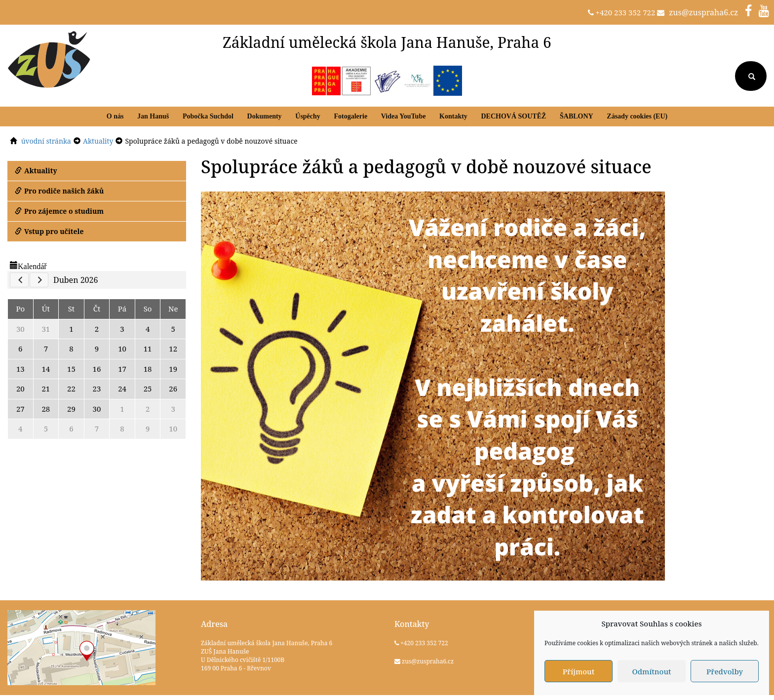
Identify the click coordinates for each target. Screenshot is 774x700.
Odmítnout (651, 671)
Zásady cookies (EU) (637, 116)
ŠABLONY (577, 116)
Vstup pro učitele (49, 231)
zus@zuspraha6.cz (703, 12)
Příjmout (579, 671)
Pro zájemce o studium (59, 211)
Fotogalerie (350, 116)
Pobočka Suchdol (208, 116)
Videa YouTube (404, 116)
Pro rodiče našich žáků (59, 191)
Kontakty (453, 116)
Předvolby (725, 671)
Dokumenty (265, 116)
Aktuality (36, 171)
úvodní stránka (46, 141)
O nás (115, 116)
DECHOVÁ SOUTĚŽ (513, 116)
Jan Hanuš (153, 116)
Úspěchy (308, 116)
